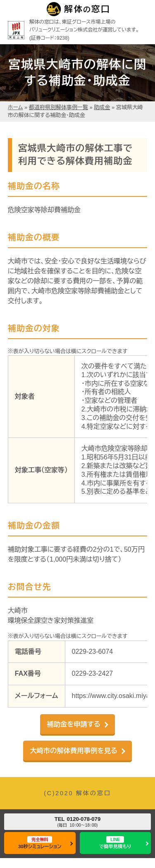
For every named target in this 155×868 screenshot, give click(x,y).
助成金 (102, 107)
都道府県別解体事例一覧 (58, 107)
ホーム (15, 107)
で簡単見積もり (115, 843)
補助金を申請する (74, 724)
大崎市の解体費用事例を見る (74, 751)
